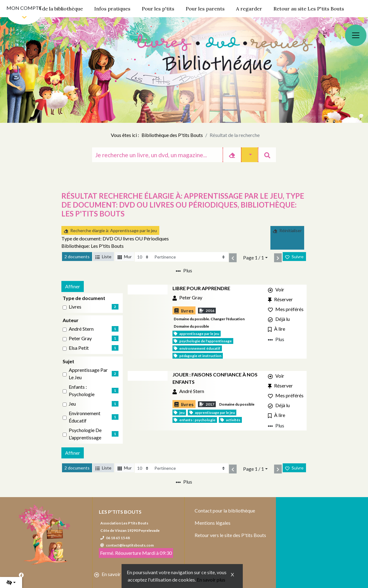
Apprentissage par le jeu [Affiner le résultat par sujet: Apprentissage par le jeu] (88, 374)
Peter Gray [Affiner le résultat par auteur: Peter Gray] (80, 338)
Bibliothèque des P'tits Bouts (172, 135)
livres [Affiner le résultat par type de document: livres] (75, 307)
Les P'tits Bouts (120, 512)
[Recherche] (157, 155)
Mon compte (24, 8)
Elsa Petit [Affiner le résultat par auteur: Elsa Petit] (79, 348)
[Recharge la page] (143, 257)
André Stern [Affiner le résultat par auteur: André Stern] (81, 329)
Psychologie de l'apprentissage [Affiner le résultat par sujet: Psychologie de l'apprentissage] (85, 434)
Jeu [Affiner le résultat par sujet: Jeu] (72, 404)
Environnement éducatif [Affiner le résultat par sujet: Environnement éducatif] (85, 417)
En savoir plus (211, 580)
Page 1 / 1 (254, 257)
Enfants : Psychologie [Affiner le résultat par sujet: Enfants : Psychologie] (82, 390)
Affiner (73, 286)
